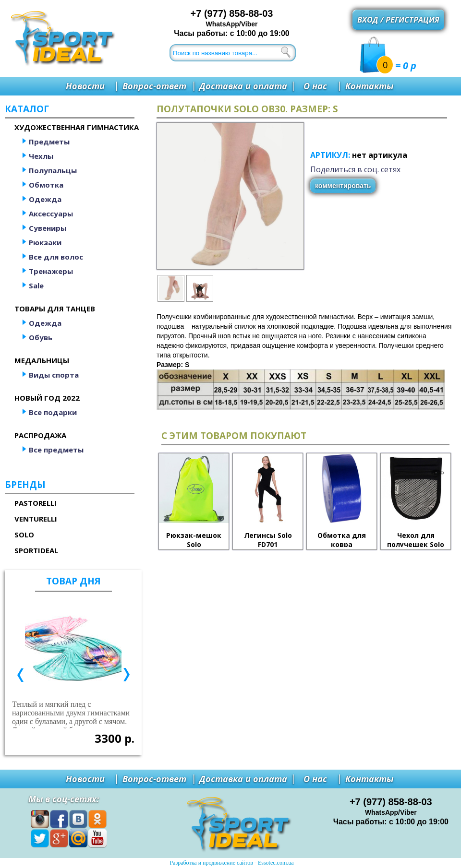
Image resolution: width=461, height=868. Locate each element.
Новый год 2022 (47, 398)
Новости (85, 86)
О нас (315, 86)
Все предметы (56, 450)
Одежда (45, 199)
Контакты (369, 86)
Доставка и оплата (243, 86)
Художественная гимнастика (77, 127)
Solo (24, 535)
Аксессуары (51, 214)
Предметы (49, 142)
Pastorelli (36, 503)
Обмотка (46, 185)
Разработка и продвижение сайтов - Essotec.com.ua (231, 863)
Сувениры (48, 228)
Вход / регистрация (398, 20)
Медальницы (42, 360)
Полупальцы (53, 170)
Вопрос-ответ (154, 86)
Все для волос (56, 257)
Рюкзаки (45, 242)
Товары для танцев (55, 309)
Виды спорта (54, 375)
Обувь (41, 337)
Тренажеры (51, 271)
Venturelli (36, 519)
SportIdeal (36, 550)
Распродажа (40, 435)
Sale (36, 285)
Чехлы (41, 156)
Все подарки (53, 412)
